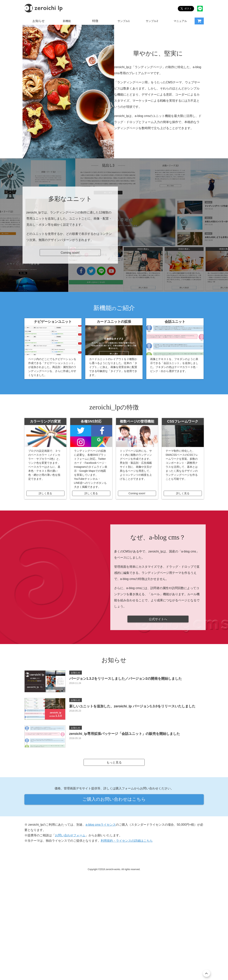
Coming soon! (70, 344)
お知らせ (39, 21)
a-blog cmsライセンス (101, 922)
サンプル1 (124, 21)
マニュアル (180, 21)
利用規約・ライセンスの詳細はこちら (127, 938)
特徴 (95, 21)
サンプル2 (152, 21)
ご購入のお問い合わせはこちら (114, 895)
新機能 (67, 21)
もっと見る (114, 855)
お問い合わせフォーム (70, 932)
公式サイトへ (158, 711)
